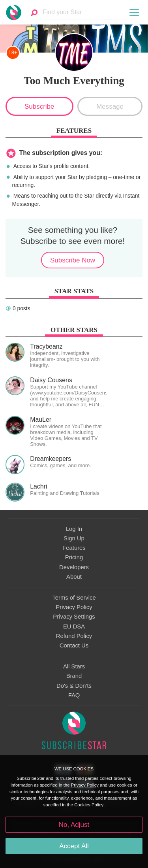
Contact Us (74, 645)
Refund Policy (74, 636)
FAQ (74, 695)
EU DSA (74, 626)
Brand (74, 676)
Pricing (74, 557)
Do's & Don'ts (74, 686)
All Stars (74, 666)
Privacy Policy (74, 607)
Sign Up (74, 538)
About (74, 577)
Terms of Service (74, 598)
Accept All (74, 846)
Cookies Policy (89, 805)
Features (74, 548)
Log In (74, 529)
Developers (74, 567)
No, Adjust (74, 825)
